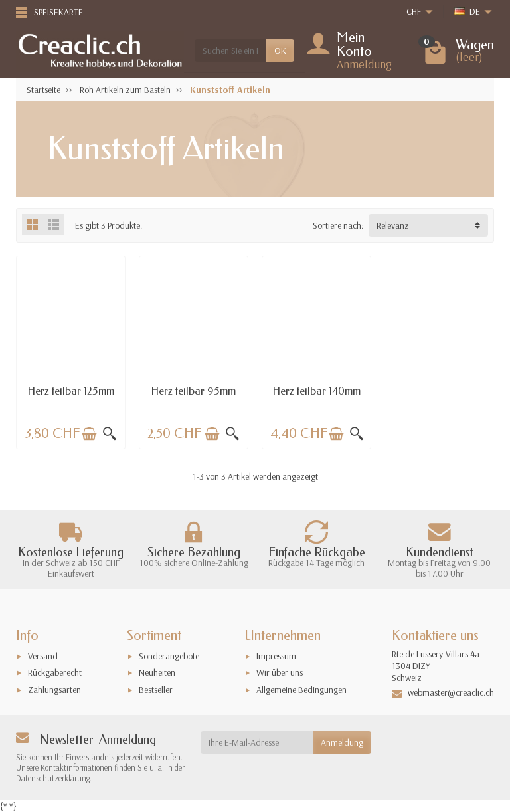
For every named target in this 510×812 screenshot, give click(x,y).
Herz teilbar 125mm (71, 391)
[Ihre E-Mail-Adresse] (257, 742)
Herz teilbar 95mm (194, 391)
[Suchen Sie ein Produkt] (230, 51)
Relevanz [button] (393, 225)
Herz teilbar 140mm (317, 391)
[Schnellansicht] (110, 434)
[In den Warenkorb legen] (89, 434)
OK (280, 51)
